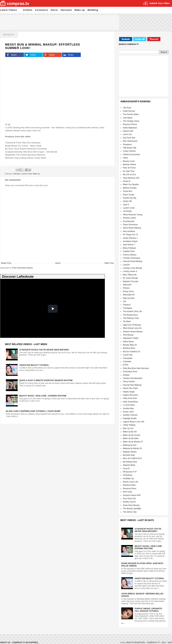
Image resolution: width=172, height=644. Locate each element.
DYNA (126, 365)
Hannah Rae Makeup (132, 385)
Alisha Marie (128, 342)
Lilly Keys (127, 108)
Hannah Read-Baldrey (133, 261)
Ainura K (127, 181)
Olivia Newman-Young (133, 215)
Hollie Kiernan (129, 111)
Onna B (126, 469)
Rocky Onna (128, 291)
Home (58, 263)
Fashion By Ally (130, 198)
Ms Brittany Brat (130, 462)
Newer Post (6, 263)
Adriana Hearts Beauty (133, 332)
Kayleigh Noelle (130, 418)
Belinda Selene (129, 164)
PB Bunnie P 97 (130, 472)
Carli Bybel (128, 118)
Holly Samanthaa (130, 402)
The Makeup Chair (131, 318)
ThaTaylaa (127, 308)
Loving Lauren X (130, 271)
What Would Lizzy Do (132, 328)
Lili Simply (127, 211)
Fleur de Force (129, 168)
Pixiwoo (126, 288)
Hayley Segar (129, 392)
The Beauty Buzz (130, 315)
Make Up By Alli (130, 432)
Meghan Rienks (130, 452)
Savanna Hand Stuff (132, 495)
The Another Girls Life (132, 311)
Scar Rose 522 (129, 499)
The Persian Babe (131, 114)
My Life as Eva (129, 174)
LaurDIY (126, 265)
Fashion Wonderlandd (132, 378)
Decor (54, 10)
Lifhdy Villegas (129, 425)
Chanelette (128, 358)
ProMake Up (128, 479)
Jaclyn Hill (127, 201)
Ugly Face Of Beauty (132, 325)
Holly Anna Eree (130, 398)
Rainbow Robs (129, 485)
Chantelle (127, 362)
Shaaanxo (127, 144)
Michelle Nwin (129, 455)
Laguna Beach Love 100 (134, 422)
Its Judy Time (129, 171)
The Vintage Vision (131, 121)
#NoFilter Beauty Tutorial (34, 365)
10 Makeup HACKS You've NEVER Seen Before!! (44, 350)
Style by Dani (129, 298)
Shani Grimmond (130, 225)
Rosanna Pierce (130, 124)
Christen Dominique (131, 258)
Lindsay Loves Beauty (132, 268)
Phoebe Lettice (129, 218)
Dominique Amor (130, 372)
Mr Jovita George (130, 278)
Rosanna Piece (129, 489)
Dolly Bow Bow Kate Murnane (136, 368)
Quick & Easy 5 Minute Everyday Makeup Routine (46, 380)
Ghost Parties (129, 382)
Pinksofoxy (128, 475)
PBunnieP (127, 285)
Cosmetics (42, 10)
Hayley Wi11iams (130, 395)
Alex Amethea (129, 231)
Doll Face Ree (129, 138)
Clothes (28, 10)
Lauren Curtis (27, 174)
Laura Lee (127, 134)
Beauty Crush (129, 161)
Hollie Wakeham (130, 128)
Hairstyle (66, 10)
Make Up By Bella (131, 438)
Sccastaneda (129, 221)
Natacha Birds (129, 465)
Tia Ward (127, 321)
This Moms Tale (130, 512)
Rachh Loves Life (130, 482)
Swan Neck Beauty (131, 505)
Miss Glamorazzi (130, 141)
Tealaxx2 (127, 305)
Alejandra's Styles (131, 338)
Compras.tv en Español (25, 643)
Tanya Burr (128, 191)
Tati (124, 301)
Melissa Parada (130, 188)
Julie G (126, 205)
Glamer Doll (128, 131)
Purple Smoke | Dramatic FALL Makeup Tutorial (148, 610)
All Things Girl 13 (130, 235)
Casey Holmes (129, 151)
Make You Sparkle (131, 184)
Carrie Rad (128, 355)
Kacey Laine (128, 412)
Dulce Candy (129, 195)
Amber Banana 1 (130, 238)
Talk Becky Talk (130, 148)
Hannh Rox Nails (130, 388)
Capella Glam (129, 251)
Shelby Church (129, 502)
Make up (80, 10)
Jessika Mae (128, 408)
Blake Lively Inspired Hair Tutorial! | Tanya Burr (33, 411)
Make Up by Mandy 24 (133, 442)
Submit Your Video (160, 3)
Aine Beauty (128, 335)
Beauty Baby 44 (130, 345)
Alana (125, 158)
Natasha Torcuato (131, 281)
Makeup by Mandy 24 (132, 448)
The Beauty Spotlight (132, 509)
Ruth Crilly (127, 492)
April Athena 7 (129, 245)
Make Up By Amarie (132, 435)
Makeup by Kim (130, 445)
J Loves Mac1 (129, 405)
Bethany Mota (129, 348)
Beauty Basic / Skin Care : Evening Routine (43, 396)
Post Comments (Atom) (22, 268)
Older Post (109, 263)
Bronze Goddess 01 (132, 352)
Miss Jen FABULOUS (132, 458)
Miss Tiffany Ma (130, 275)
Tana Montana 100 (131, 178)
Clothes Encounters (131, 154)
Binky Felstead (129, 248)
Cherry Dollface (130, 255)
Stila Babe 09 (129, 295)
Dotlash (126, 375)
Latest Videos (9, 10)
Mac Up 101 (128, 428)
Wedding (93, 10)
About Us (5, 643)
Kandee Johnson (130, 415)
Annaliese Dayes (130, 241)
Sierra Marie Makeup (132, 228)
